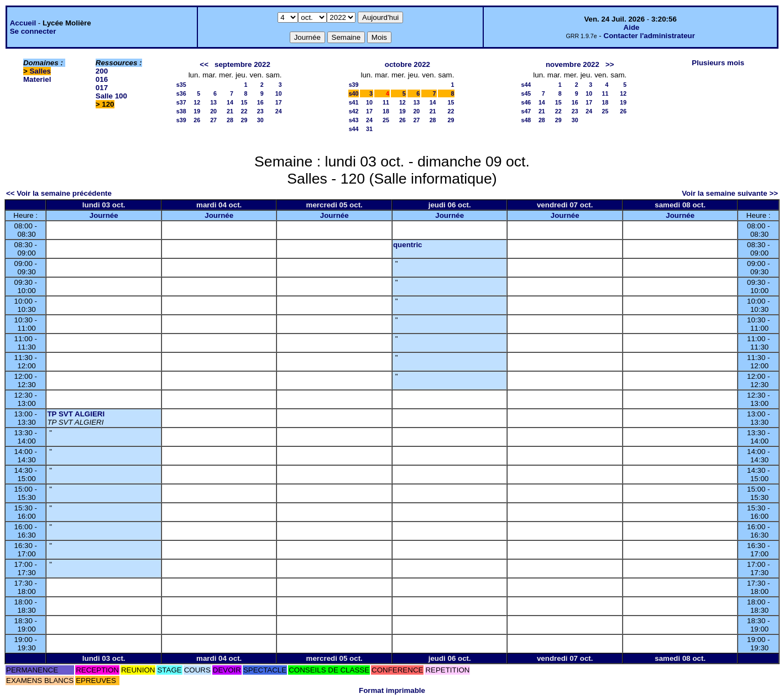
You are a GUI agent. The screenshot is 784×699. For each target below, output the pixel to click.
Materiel (37, 79)
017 (102, 88)
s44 (354, 129)
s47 (526, 111)
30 (260, 120)
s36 (181, 93)
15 (244, 102)
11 (386, 102)
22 (244, 111)
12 (197, 102)
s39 (181, 120)
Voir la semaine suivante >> (730, 193)
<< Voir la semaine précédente (59, 193)
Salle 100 (111, 96)
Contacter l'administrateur (649, 36)
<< (204, 64)
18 (386, 111)
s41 (354, 102)
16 (260, 102)
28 (230, 120)
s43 (354, 120)
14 (230, 102)
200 (102, 71)
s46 (526, 102)
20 (213, 111)
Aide (632, 27)
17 (279, 102)
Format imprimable (392, 690)
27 (213, 120)
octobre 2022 (407, 64)
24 (279, 111)
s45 (526, 93)
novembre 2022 (573, 64)
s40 (354, 93)
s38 (181, 111)
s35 (181, 85)
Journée (104, 215)
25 (386, 120)
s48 (526, 120)
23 (260, 111)
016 (102, 79)
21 (230, 111)
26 (197, 120)
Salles (40, 71)
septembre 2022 (242, 64)
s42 (354, 111)
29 (244, 120)
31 (369, 129)
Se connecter (33, 31)
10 (279, 93)
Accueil (23, 23)
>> (610, 64)
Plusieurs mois (718, 63)
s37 (181, 102)
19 (197, 111)
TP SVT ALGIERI (76, 414)
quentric (408, 245)
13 (213, 102)
